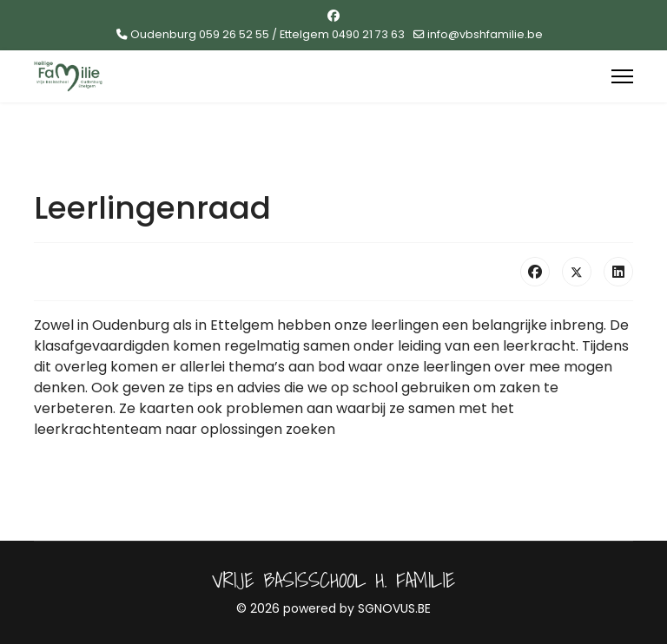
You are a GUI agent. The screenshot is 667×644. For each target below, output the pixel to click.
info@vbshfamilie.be (485, 34)
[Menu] (622, 76)
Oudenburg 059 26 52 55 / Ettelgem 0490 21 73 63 (267, 34)
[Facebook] (333, 16)
